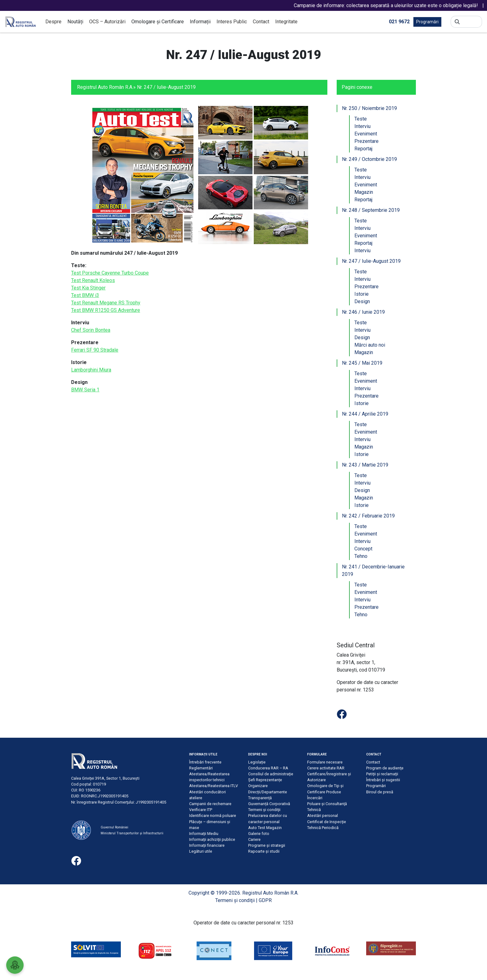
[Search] (471, 22)
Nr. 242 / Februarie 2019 (368, 516)
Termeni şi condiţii (264, 810)
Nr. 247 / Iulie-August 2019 (371, 261)
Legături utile (201, 851)
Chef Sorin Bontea (91, 330)
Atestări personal (323, 816)
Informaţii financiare (207, 845)
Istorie (362, 294)
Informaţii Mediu (204, 834)
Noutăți (75, 22)
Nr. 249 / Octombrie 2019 (369, 159)
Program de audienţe (385, 768)
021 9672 (399, 21)
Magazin (364, 192)
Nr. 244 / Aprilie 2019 (365, 414)
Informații (200, 22)
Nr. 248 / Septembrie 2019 (371, 210)
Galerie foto (259, 834)
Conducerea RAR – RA (268, 768)
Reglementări (201, 768)
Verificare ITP (201, 810)
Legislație (257, 762)
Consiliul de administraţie (271, 774)
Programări (427, 22)
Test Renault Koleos (93, 280)
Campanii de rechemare (210, 804)
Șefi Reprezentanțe (265, 780)
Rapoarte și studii (264, 851)
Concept (363, 549)
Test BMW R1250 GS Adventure (106, 310)
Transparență (260, 798)
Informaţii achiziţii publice (212, 839)
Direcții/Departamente (268, 792)
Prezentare (366, 141)
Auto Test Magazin (265, 828)
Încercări (315, 798)
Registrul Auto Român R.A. (105, 87)
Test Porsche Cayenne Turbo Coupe (110, 273)
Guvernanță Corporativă (269, 804)
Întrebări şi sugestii (383, 780)
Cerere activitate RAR (326, 768)
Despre (53, 22)
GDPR (265, 900)
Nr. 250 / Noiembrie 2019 (369, 108)
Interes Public (232, 22)
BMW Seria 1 (85, 390)
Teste (361, 119)
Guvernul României (114, 827)
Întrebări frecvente (205, 762)
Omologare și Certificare (158, 22)
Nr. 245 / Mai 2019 (362, 363)
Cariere (254, 839)
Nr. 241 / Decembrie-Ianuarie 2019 (373, 570)
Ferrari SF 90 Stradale (95, 350)
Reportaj (363, 149)
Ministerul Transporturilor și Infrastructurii (132, 833)
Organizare (258, 786)
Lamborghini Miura (91, 370)
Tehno (361, 556)
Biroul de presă (380, 792)
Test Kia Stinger (88, 288)
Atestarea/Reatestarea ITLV (214, 786)
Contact (261, 22)
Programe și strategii (267, 845)
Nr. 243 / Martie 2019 (365, 465)
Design (362, 301)
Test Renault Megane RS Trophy (106, 303)
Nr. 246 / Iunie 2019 (363, 312)
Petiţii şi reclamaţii (382, 774)
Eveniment (366, 134)
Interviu (362, 126)
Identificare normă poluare (213, 816)
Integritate (286, 22)
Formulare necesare (325, 762)
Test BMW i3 (85, 295)
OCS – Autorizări (107, 22)
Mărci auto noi (370, 345)
